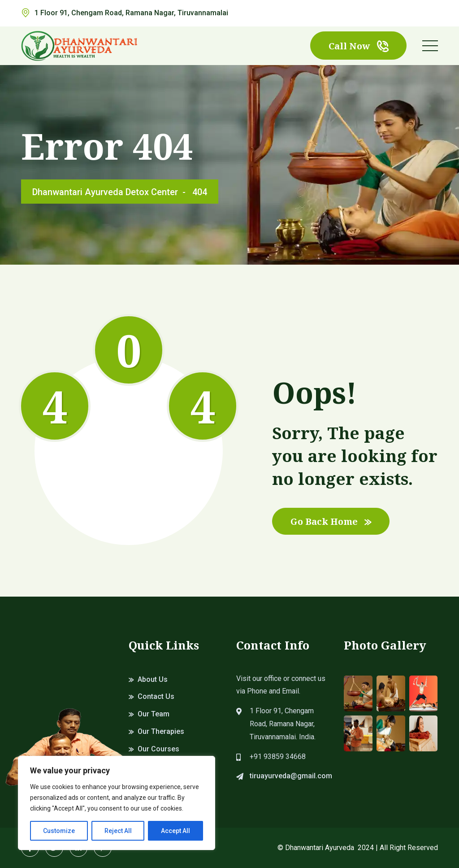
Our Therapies (161, 731)
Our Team (154, 714)
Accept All (175, 831)
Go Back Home (331, 521)
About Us (153, 679)
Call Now (358, 46)
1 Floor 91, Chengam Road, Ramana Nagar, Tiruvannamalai (131, 13)
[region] (117, 803)
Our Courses (158, 749)
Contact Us (156, 696)
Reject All (118, 831)
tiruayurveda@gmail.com (291, 776)
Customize (59, 831)
